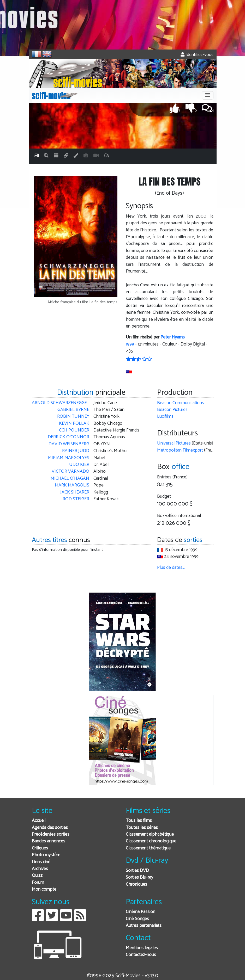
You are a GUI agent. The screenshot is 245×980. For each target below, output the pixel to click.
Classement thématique (148, 848)
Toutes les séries (142, 828)
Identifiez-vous (197, 55)
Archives (40, 869)
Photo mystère (46, 855)
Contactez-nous (141, 955)
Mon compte (44, 889)
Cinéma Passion (141, 912)
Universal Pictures (174, 443)
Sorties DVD (137, 871)
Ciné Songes (137, 919)
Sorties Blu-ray (139, 877)
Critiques (40, 848)
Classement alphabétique (150, 834)
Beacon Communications (181, 403)
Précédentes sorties (51, 834)
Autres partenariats (144, 926)
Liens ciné (41, 862)
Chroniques (136, 885)
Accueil (39, 821)
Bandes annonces (49, 841)
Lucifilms (165, 417)
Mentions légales (142, 948)
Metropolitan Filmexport (180, 450)
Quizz (37, 876)
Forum (38, 883)
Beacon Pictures (172, 410)
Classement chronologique (151, 841)
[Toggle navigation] (208, 95)
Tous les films (139, 821)
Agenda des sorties (50, 828)
